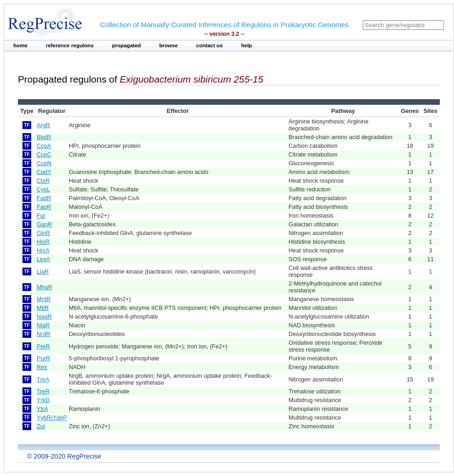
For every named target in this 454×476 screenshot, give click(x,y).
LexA (43, 259)
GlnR (43, 233)
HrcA (43, 250)
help (247, 45)
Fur (41, 216)
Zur (41, 426)
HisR (43, 242)
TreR (43, 391)
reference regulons (70, 45)
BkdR (44, 137)
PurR (43, 358)
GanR (44, 224)
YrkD (43, 400)
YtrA (42, 409)
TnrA (43, 379)
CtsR (43, 181)
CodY (44, 172)
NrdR (44, 334)
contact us (210, 45)
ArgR (43, 125)
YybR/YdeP (52, 417)
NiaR (43, 325)
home (20, 45)
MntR (44, 299)
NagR (44, 316)
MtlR (43, 308)
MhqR (44, 287)
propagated (126, 45)
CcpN (44, 163)
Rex (42, 367)
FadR (44, 198)
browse (169, 45)
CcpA (44, 146)
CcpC (44, 154)
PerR (43, 346)
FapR (44, 207)
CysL (43, 189)
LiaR (43, 272)
